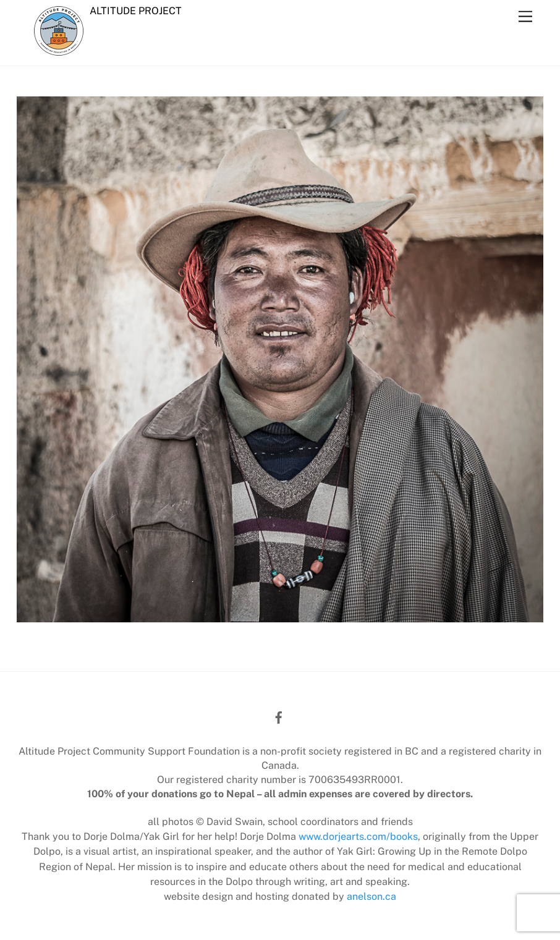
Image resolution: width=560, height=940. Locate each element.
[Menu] (525, 17)
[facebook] (279, 716)
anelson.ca (371, 896)
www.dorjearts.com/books (358, 836)
